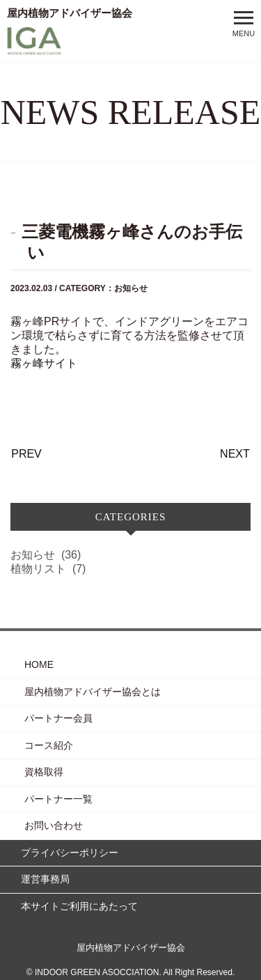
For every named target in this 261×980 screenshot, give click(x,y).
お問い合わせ (54, 825)
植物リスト (48, 569)
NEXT (235, 454)
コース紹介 (49, 745)
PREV (26, 454)
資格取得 (44, 772)
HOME (39, 664)
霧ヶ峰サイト (44, 363)
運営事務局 (45, 879)
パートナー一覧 (58, 799)
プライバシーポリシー (70, 853)
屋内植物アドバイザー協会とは (93, 692)
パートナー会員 (58, 718)
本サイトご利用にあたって (79, 906)
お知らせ (46, 555)
